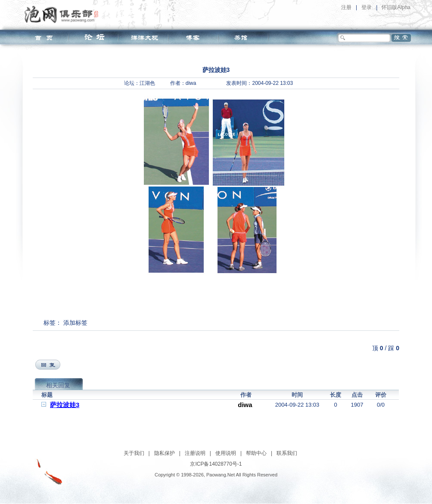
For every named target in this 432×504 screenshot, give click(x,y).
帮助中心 (256, 453)
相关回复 (58, 385)
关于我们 (134, 453)
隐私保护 (165, 453)
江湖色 (147, 83)
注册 (346, 7)
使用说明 (226, 453)
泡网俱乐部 (64, 14)
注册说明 (195, 453)
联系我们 (287, 453)
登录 (367, 7)
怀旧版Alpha (396, 7)
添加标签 (75, 323)
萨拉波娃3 (65, 405)
